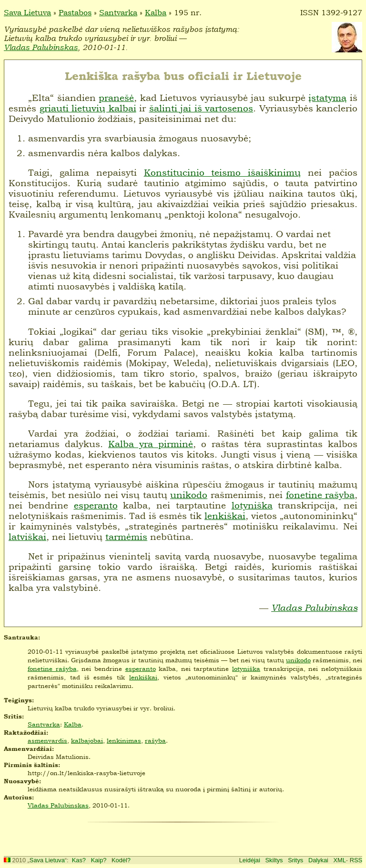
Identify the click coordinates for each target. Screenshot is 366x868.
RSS (356, 860)
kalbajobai (87, 740)
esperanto (96, 505)
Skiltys (274, 860)
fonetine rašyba (320, 495)
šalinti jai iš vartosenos (201, 108)
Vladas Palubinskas (41, 47)
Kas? (79, 860)
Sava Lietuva (27, 12)
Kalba (156, 12)
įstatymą (327, 98)
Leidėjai (250, 860)
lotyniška (252, 505)
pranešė (116, 98)
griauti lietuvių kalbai (88, 108)
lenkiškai (225, 516)
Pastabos (75, 12)
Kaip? (99, 860)
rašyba (155, 740)
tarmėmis (126, 537)
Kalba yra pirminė (151, 444)
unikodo (189, 495)
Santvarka (118, 12)
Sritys (295, 860)
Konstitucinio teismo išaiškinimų (223, 172)
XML (340, 860)
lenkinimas (124, 740)
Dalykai (318, 860)
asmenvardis (47, 740)
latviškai (27, 537)
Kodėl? (121, 860)
